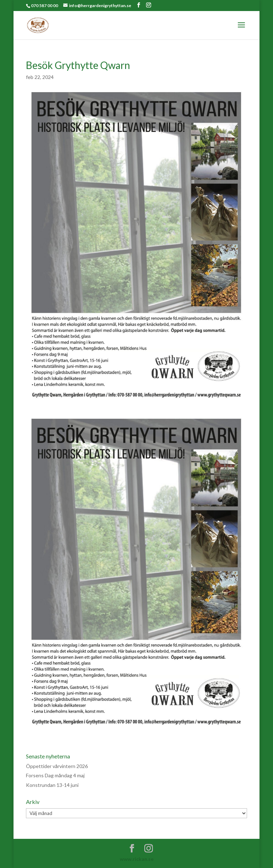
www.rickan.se (137, 859)
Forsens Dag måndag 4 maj (55, 775)
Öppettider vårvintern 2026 (57, 766)
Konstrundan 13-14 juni (52, 785)
